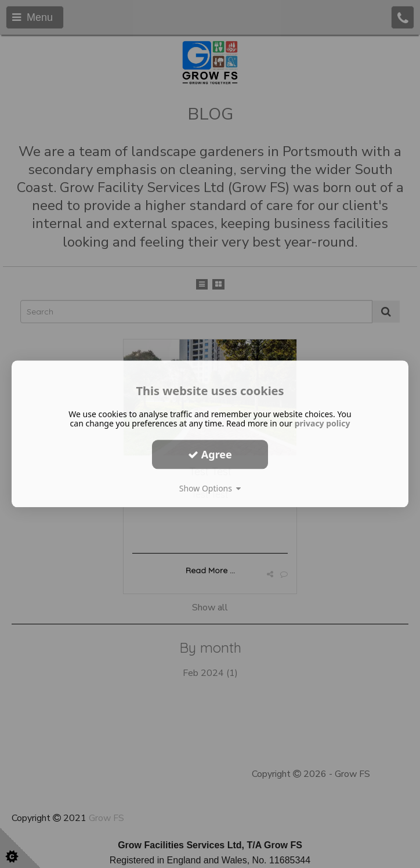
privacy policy (323, 423)
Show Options (210, 488)
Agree (210, 454)
